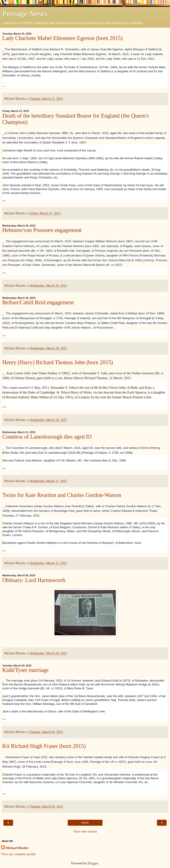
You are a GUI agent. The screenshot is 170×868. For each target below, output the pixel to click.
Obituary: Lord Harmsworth (34, 580)
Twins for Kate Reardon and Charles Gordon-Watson (62, 495)
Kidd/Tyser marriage (26, 670)
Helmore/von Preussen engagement (42, 230)
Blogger (93, 863)
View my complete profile (18, 854)
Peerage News (25, 13)
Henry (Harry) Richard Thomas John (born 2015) (58, 362)
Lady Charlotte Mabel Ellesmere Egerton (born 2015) (62, 38)
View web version (85, 831)
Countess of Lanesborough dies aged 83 (47, 437)
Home (85, 823)
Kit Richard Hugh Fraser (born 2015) (44, 746)
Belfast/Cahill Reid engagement (38, 302)
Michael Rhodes (17, 848)
